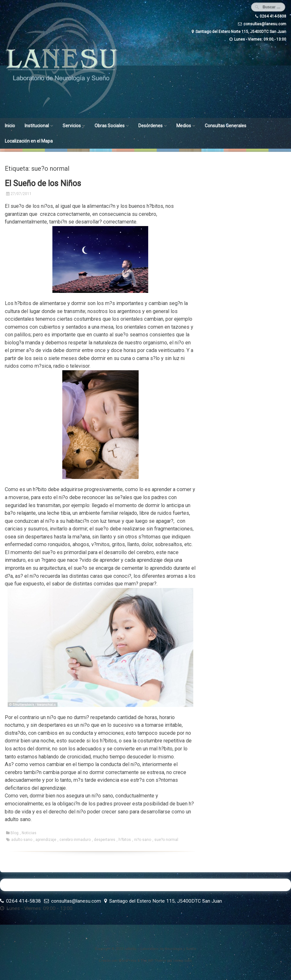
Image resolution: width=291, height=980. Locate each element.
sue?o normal (166, 840)
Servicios (72, 126)
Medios (184, 126)
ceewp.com (182, 961)
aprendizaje (46, 840)
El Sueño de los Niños (43, 183)
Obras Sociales (110, 126)
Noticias (29, 833)
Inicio (10, 126)
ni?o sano (143, 840)
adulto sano (22, 840)
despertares (105, 840)
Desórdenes (150, 126)
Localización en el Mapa (29, 141)
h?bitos (125, 840)
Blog (15, 833)
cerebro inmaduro (75, 840)
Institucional (37, 126)
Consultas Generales (226, 126)
